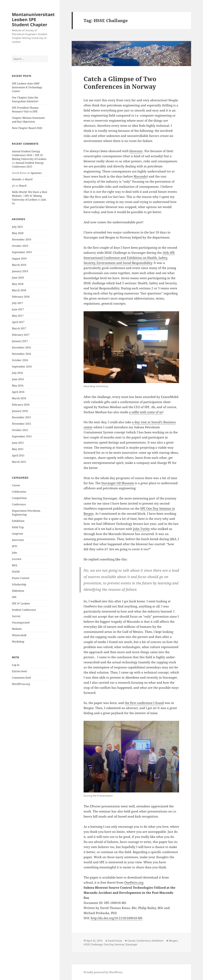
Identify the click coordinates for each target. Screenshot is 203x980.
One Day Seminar (114, 944)
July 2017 (17, 303)
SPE (14, 597)
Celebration (19, 492)
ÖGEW (16, 572)
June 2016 (18, 379)
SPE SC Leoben (21, 603)
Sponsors (36, 173)
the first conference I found (144, 703)
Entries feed (19, 671)
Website (17, 629)
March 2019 (19, 265)
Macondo (140, 176)
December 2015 (21, 417)
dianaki (16, 179)
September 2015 (22, 436)
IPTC (15, 546)
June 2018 (18, 278)
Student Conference (24, 610)
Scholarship (19, 584)
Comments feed (21, 678)
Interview (18, 540)
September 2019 (22, 252)
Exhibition (18, 521)
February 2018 (21, 297)
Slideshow (18, 591)
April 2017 (18, 322)
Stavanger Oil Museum (118, 483)
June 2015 (18, 443)
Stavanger (131, 944)
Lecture (17, 559)
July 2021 (17, 227)
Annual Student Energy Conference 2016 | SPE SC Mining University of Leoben (29, 155)
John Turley (141, 529)
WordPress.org (21, 684)
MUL (15, 565)
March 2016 (19, 398)
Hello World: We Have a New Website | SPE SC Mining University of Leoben (30, 196)
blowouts (136, 151)
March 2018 (19, 290)
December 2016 (21, 347)
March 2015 (19, 462)
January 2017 (20, 341)
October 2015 (20, 430)
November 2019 (21, 239)
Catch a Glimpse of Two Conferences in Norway (120, 83)
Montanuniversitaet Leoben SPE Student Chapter (33, 19)
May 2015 (18, 449)
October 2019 (20, 246)
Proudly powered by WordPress (103, 972)
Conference (19, 504)
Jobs (14, 553)
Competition (19, 498)
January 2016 (20, 411)
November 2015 (21, 424)
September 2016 (22, 367)
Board (29, 179)
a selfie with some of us (146, 412)
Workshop (18, 642)
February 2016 (21, 405)
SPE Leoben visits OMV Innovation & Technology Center (27, 87)
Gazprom (17, 534)
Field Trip (18, 527)
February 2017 (21, 335)
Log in (16, 665)
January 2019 (20, 271)
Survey (16, 616)
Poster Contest (21, 578)
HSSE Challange (93, 944)
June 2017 (18, 309)
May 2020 (18, 233)
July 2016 (17, 373)
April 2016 (18, 392)
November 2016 (21, 354)
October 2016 (20, 360)
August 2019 (19, 259)
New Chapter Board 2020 (27, 128)
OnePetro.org (134, 882)
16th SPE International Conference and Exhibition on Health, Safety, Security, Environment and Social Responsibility (129, 258)
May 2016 (18, 386)
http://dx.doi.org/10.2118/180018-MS (117, 918)
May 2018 (18, 284)
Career (16, 485)
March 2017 (19, 328)
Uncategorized (21, 623)
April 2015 (18, 455)
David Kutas (115, 941)
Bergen (173, 941)
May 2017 (18, 316)
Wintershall (19, 635)
